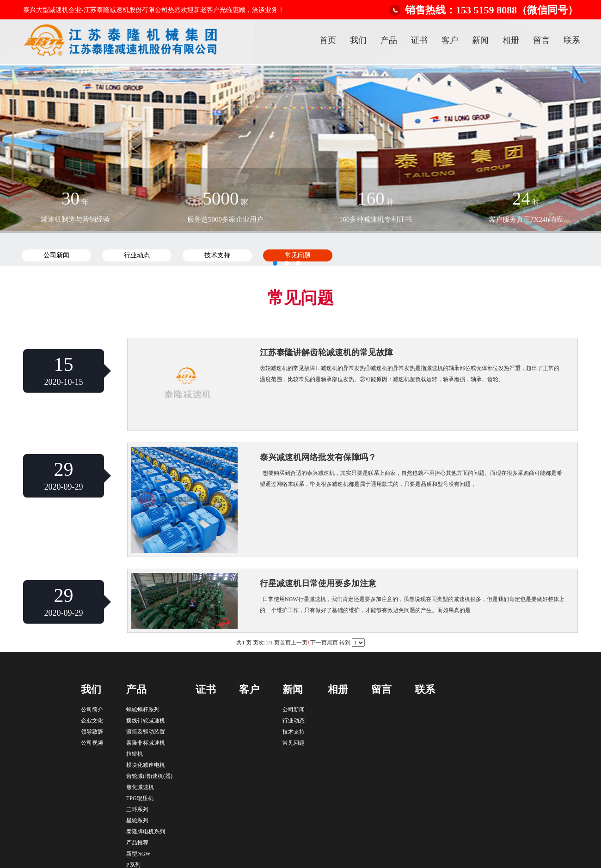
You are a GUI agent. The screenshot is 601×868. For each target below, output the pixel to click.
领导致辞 (92, 732)
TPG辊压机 (140, 798)
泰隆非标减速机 (146, 743)
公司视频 (92, 743)
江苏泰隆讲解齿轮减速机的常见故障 (326, 352)
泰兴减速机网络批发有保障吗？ (318, 457)
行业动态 (294, 721)
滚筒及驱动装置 (146, 732)
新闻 (480, 40)
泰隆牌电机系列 (146, 832)
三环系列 (137, 809)
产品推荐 (137, 843)
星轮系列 (137, 820)
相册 (511, 40)
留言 (541, 40)
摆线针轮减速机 (146, 721)
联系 (572, 40)
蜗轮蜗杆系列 (143, 710)
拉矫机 (135, 754)
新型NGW (138, 854)
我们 (358, 40)
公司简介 (92, 710)
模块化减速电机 (146, 765)
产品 (389, 40)
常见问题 (294, 743)
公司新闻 (294, 710)
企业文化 (92, 721)
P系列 (133, 865)
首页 (328, 40)
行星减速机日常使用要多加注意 (318, 583)
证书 (419, 40)
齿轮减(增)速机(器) (149, 776)
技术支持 (294, 732)
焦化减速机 (140, 787)
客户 (450, 40)
